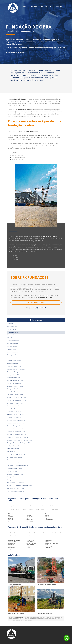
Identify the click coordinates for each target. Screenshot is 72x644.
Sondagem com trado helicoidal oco (17, 480)
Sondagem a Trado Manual (14, 389)
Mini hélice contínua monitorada (16, 488)
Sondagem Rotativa (12, 346)
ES (20, 532)
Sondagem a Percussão (13, 341)
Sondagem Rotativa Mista (14, 378)
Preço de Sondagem (12, 326)
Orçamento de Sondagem (14, 361)
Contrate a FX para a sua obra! (36, 303)
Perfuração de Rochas (13, 355)
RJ (10, 532)
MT (10, 536)
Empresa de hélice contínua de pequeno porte (20, 485)
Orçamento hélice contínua (14, 468)
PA (25, 536)
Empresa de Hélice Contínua (15, 457)
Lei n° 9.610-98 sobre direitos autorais (22, 620)
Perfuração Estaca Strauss (14, 412)
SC (29, 532)
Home (24, 7)
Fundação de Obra (12, 332)
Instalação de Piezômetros (14, 409)
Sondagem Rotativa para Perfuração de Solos (19, 443)
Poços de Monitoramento (14, 366)
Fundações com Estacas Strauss (16, 414)
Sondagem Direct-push (13, 477)
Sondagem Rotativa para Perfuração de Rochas (19, 440)
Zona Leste (50, 506)
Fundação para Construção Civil (15, 423)
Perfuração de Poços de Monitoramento (18, 437)
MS (60, 532)
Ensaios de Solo (11, 335)
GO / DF (54, 532)
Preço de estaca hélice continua (16, 491)
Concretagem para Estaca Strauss (16, 432)
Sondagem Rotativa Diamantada (15, 380)
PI (20, 536)
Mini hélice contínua (12, 451)
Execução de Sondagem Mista (15, 372)
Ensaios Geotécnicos (13, 352)
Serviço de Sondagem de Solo (15, 426)
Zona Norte (24, 506)
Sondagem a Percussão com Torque (17, 400)
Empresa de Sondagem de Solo (15, 417)
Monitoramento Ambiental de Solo (16, 369)
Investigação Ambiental (13, 363)
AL (34, 536)
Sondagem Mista (11, 329)
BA (43, 532)
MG (15, 532)
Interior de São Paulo (42, 509)
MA (29, 536)
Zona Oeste (33, 506)
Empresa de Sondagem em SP (15, 403)
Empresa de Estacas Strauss (15, 406)
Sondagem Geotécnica (13, 343)
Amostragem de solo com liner (15, 483)
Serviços (34, 7)
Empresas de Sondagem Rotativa (16, 420)
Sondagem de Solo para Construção (17, 434)
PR (25, 532)
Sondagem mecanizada (13, 471)
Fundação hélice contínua (14, 446)
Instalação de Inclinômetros (14, 392)
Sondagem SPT (11, 324)
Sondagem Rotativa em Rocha (15, 386)
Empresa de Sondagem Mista (15, 395)
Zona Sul (42, 506)
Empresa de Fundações (13, 358)
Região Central (13, 506)
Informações (46, 7)
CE (48, 532)
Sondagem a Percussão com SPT (16, 383)
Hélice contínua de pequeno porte (16, 454)
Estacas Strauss (11, 338)
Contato (59, 7)
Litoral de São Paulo (28, 509)
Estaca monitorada (12, 460)
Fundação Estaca (11, 349)
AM (15, 536)
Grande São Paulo (14, 509)
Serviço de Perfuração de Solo (15, 429)
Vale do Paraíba (55, 509)
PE (39, 532)
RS (34, 532)
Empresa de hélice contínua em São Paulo (18, 466)
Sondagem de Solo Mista (14, 375)
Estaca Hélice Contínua (13, 449)
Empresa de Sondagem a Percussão (17, 397)
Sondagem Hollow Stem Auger (15, 474)
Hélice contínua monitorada (14, 463)
